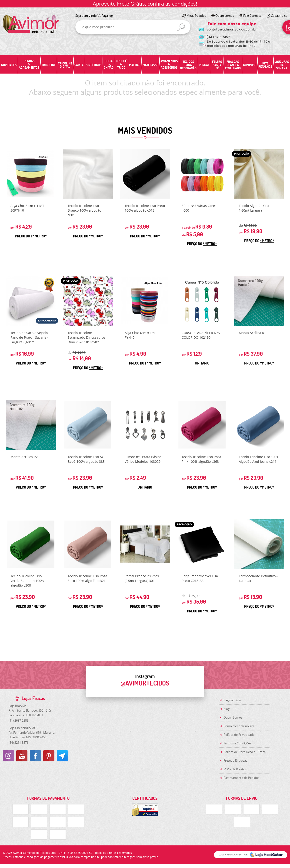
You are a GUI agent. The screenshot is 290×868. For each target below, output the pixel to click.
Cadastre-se (279, 16)
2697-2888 (18, 720)
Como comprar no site (239, 726)
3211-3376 (18, 743)
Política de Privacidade (239, 735)
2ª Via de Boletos (235, 769)
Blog (227, 709)
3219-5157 (218, 37)
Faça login (108, 16)
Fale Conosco (252, 16)
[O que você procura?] (181, 27)
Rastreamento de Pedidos (241, 778)
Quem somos (225, 16)
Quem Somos (233, 717)
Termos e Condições (237, 743)
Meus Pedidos (196, 16)
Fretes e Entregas (235, 760)
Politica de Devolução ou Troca (245, 752)
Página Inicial (232, 700)
